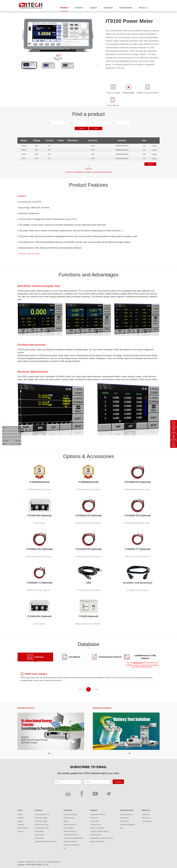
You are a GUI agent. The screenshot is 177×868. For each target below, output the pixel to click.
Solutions (79, 8)
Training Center (96, 825)
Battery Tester (40, 835)
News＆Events (23, 828)
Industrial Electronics (71, 835)
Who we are (146, 818)
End (97, 689)
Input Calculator (96, 835)
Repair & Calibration (97, 841)
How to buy (94, 818)
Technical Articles (126, 814)
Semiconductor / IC (70, 825)
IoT (65, 848)
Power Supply (69, 828)
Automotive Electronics (72, 845)
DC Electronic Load (42, 825)
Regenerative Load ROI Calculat (102, 838)
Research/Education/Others (73, 838)
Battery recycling (69, 831)
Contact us (146, 814)
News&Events (126, 8)
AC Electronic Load (42, 828)
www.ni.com (138, 663)
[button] (49, 753)
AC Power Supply (41, 821)
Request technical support (99, 831)
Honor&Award (147, 821)
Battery (66, 821)
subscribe (118, 782)
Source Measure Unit (42, 814)
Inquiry (174, 432)
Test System (39, 838)
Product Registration (97, 828)
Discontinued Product (98, 814)
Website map (30, 862)
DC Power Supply (41, 818)
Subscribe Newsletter (128, 825)
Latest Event (125, 821)
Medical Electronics (70, 841)
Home (174, 446)
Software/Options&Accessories (46, 841)
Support (93, 8)
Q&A (122, 828)
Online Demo (95, 821)
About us (143, 8)
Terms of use (41, 862)
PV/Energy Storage (70, 814)
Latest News (124, 818)
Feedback (21, 862)
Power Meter (39, 831)
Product (64, 8)
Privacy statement (54, 862)
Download (108, 8)
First (80, 689)
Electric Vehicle (69, 818)
